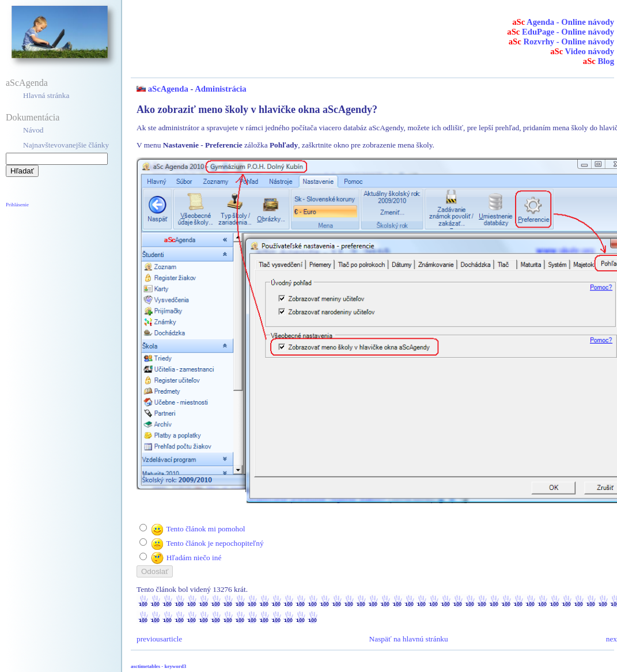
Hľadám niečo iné (194, 558)
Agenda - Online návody (563, 22)
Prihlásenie (17, 205)
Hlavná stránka (46, 95)
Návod (33, 130)
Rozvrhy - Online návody (561, 41)
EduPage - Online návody (561, 32)
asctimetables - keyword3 (158, 666)
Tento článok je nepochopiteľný (215, 543)
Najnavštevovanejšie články (66, 145)
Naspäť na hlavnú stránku (409, 639)
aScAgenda (27, 83)
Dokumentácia (33, 117)
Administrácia (221, 89)
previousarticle (159, 639)
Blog (599, 61)
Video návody (582, 51)
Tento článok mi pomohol (205, 529)
